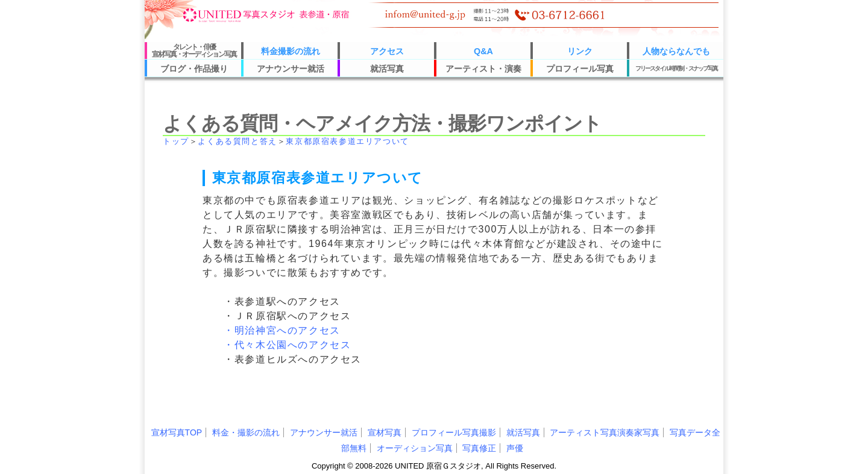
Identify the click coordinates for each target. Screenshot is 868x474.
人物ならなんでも (676, 51)
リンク (580, 51)
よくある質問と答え (237, 141)
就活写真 (387, 69)
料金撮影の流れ (291, 51)
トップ (176, 141)
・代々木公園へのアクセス (287, 345)
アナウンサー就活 (291, 69)
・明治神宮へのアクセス (282, 330)
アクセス (387, 51)
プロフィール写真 (580, 69)
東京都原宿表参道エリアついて (347, 141)
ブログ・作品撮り (194, 69)
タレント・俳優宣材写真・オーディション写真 (194, 51)
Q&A (483, 51)
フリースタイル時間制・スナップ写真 (676, 68)
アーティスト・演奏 (483, 69)
